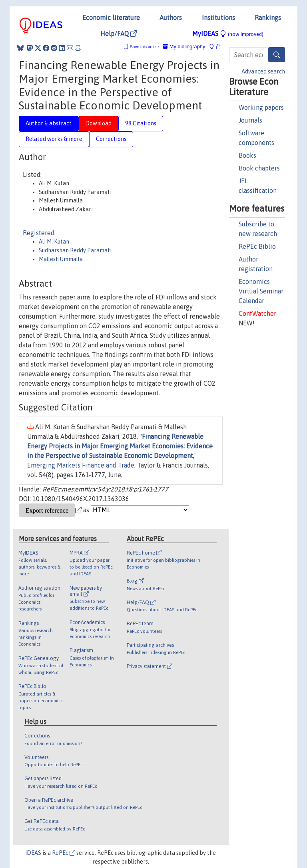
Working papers (261, 107)
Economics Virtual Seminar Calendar (261, 291)
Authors (171, 18)
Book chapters (259, 168)
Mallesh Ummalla (61, 259)
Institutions (218, 18)
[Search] (277, 55)
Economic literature (111, 18)
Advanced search (263, 71)
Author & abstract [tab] (49, 123)
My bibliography (184, 47)
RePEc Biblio (257, 246)
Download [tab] (98, 123)
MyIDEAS (228, 34)
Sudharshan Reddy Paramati (75, 250)
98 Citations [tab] (141, 123)
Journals (250, 120)
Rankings (268, 18)
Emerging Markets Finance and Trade (81, 465)
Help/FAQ (119, 34)
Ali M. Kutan (54, 242)
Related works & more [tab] (54, 139)
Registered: (39, 233)
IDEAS (33, 853)
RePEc (64, 853)
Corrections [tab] (111, 139)
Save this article (144, 47)
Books (247, 155)
